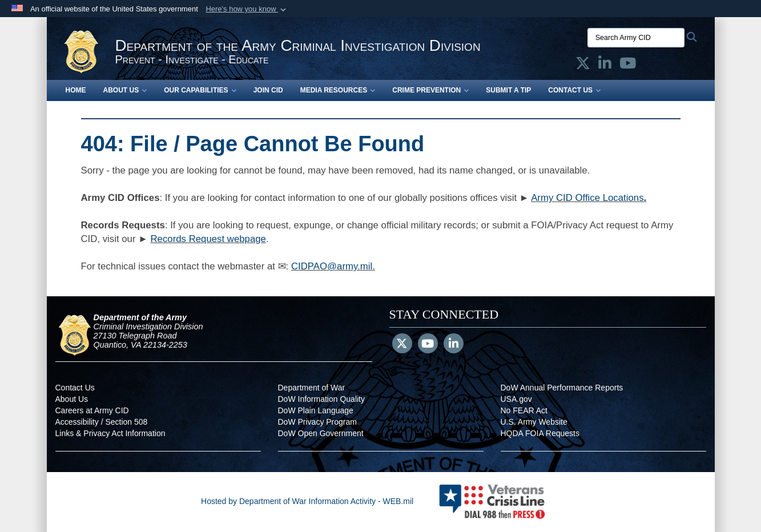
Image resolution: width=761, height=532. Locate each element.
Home (76, 90)
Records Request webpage (208, 239)
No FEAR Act (524, 410)
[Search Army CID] (636, 38)
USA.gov (516, 399)
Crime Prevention (430, 90)
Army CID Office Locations (587, 198)
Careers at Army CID (92, 410)
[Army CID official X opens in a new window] (583, 66)
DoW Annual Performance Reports (562, 388)
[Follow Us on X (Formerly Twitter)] (402, 345)
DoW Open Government (321, 433)
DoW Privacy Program (317, 422)
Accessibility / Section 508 (102, 422)
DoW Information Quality (322, 399)
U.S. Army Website (534, 422)
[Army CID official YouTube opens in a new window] (628, 66)
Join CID (268, 90)
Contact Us (574, 90)
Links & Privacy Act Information (110, 433)
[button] (247, 9)
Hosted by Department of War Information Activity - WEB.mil (307, 501)
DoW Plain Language (316, 410)
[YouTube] (428, 345)
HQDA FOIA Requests (540, 433)
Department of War (312, 388)
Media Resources (338, 90)
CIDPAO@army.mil (332, 266)
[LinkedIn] (454, 345)
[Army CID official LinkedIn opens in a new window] (605, 66)
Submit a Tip (508, 90)
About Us (125, 90)
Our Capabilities (200, 90)
